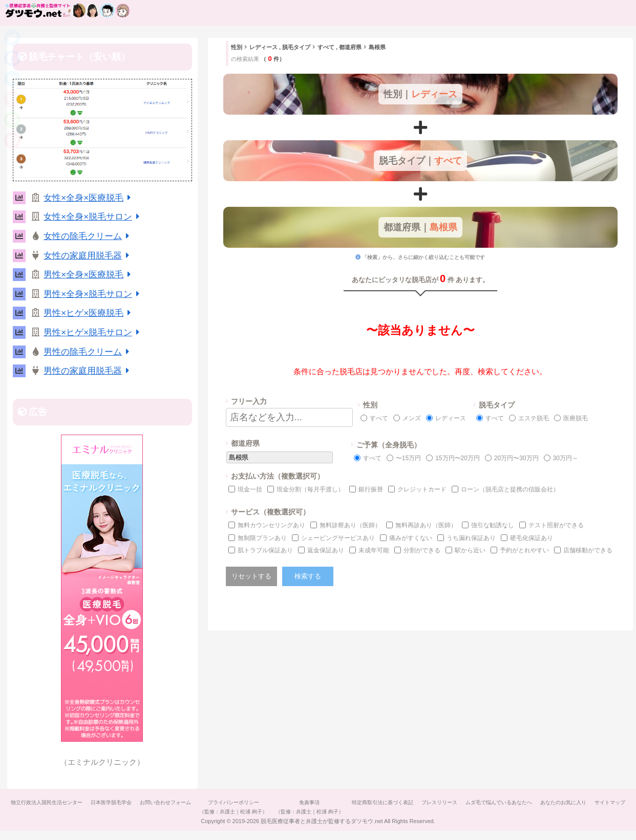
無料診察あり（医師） (350, 525)
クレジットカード (422, 489)
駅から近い (470, 550)
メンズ (412, 418)
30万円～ (566, 458)
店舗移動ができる (588, 550)
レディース (451, 418)
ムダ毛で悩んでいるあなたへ (524, 802)
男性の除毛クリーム (88, 352)
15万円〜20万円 (458, 458)
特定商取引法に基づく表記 (404, 802)
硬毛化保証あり (532, 538)
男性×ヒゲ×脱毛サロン (93, 332)
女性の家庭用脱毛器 (88, 256)
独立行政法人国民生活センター (58, 802)
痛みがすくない (411, 538)
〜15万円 (408, 458)
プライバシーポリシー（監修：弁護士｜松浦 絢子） (251, 807)
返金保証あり (326, 550)
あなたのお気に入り (591, 802)
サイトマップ (318, 821)
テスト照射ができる (556, 525)
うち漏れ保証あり (471, 538)
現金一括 (250, 489)
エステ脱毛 (534, 418)
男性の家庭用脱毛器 (88, 371)
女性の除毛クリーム (88, 236)
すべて (379, 418)
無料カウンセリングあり (271, 525)
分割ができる (422, 550)
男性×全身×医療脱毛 (89, 275)
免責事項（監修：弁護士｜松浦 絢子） (329, 807)
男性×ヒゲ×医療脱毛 (89, 313)
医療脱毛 (576, 418)
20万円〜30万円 (516, 458)
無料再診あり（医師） (426, 525)
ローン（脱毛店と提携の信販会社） (510, 489)
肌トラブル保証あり (265, 550)
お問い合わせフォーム (181, 802)
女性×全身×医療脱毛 (89, 198)
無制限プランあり (262, 538)
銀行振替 (371, 489)
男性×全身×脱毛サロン (93, 294)
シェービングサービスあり (338, 538)
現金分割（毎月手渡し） (310, 489)
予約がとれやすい (524, 550)
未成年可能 (374, 550)
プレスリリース (463, 802)
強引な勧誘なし (493, 525)
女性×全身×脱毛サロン (93, 217)
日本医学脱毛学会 (124, 802)
